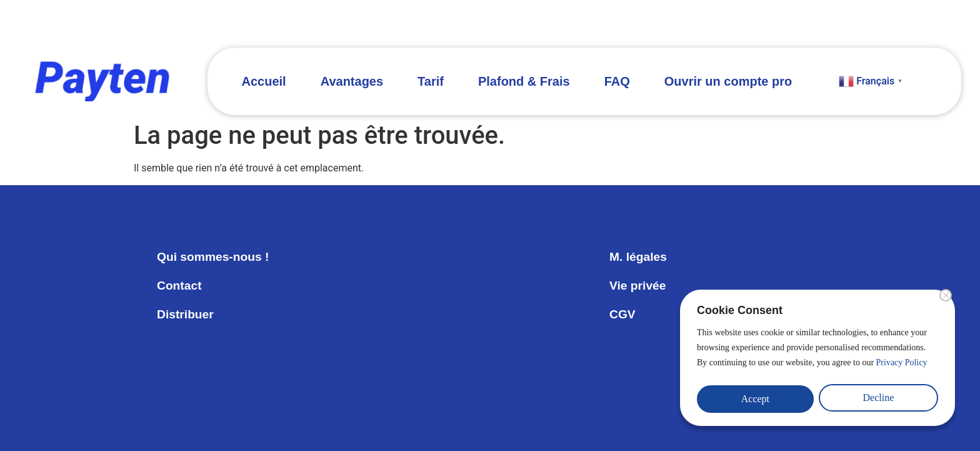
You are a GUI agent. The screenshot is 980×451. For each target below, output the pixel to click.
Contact (180, 286)
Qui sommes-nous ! (215, 257)
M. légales (639, 257)
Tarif (431, 81)
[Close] (946, 300)
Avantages (352, 81)
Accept (755, 399)
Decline (879, 399)
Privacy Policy (902, 367)
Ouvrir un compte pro (728, 81)
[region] (817, 360)
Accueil (264, 81)
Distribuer (186, 315)
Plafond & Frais (524, 81)
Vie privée (639, 286)
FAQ (617, 81)
